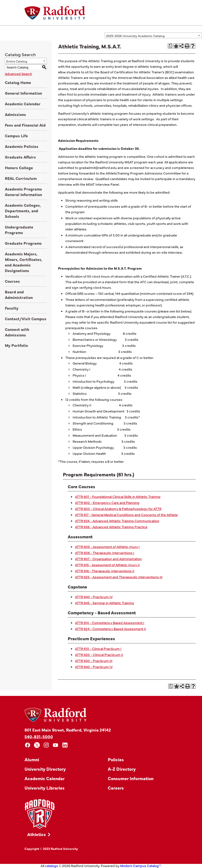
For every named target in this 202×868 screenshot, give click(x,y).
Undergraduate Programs (19, 230)
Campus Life (16, 136)
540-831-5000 (39, 736)
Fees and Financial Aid (25, 125)
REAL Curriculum (21, 178)
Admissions (15, 114)
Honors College (19, 168)
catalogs (51, 866)
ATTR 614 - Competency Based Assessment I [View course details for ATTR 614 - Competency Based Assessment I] (110, 623)
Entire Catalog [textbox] (17, 61)
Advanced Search (18, 74)
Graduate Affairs (20, 157)
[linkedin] (65, 745)
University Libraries (45, 788)
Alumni (32, 759)
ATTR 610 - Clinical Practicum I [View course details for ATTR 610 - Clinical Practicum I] (98, 648)
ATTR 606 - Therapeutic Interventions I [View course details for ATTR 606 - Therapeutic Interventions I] (105, 553)
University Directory (45, 769)
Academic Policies (22, 146)
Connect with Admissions (17, 332)
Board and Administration (19, 294)
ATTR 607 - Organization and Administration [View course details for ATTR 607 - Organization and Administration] (108, 559)
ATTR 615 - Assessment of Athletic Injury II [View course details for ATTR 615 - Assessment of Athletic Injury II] (107, 565)
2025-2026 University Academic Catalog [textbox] (135, 36)
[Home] (55, 13)
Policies (116, 759)
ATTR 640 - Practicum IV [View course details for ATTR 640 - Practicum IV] (94, 597)
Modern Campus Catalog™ (141, 866)
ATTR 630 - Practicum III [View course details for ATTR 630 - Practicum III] (94, 661)
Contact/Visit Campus (26, 319)
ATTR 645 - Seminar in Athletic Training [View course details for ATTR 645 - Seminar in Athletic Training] (105, 603)
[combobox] (153, 35)
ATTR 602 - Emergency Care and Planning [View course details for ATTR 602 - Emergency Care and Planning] (107, 503)
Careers (116, 788)
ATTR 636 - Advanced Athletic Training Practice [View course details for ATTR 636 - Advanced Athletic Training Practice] (111, 527)
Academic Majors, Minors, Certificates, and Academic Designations (24, 262)
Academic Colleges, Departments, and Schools (23, 211)
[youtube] (56, 745)
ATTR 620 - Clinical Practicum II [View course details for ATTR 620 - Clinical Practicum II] (99, 655)
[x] (37, 745)
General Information (23, 93)
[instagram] (46, 745)
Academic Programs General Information (23, 192)
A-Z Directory (122, 769)
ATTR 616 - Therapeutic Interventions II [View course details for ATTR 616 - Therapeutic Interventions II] (105, 571)
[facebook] (28, 745)
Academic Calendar (23, 104)
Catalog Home (18, 82)
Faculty (12, 308)
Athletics (37, 834)
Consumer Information (131, 778)
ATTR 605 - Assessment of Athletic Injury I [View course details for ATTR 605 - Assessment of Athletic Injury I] (107, 547)
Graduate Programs (23, 243)
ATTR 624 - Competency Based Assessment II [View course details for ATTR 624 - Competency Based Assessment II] (110, 629)
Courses (12, 281)
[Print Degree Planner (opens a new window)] (170, 46)
